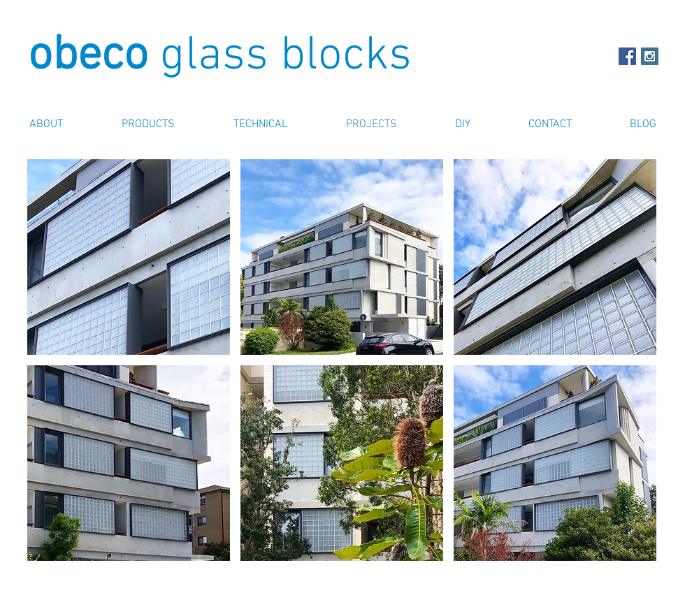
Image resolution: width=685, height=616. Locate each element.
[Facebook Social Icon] (627, 56)
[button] (129, 257)
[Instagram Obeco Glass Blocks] (650, 56)
